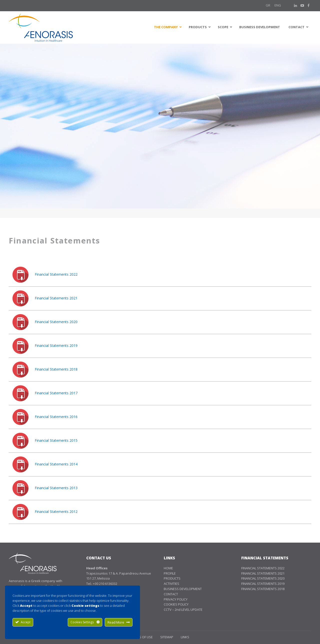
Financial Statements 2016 (56, 417)
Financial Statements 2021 (56, 298)
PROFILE (170, 573)
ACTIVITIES (171, 584)
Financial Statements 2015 (56, 440)
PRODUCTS (172, 578)
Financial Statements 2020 (56, 322)
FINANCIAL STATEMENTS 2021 (263, 573)
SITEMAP (167, 637)
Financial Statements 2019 (56, 345)
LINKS (185, 637)
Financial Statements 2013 (56, 488)
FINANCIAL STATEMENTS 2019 (263, 584)
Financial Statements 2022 (56, 274)
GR (268, 5)
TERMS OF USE (142, 637)
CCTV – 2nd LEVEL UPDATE (183, 610)
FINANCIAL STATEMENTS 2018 (263, 589)
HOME (168, 568)
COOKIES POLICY (176, 604)
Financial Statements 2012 (56, 512)
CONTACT (171, 594)
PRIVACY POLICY (176, 599)
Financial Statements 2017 (56, 393)
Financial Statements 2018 (56, 369)
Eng (278, 5)
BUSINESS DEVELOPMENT (183, 589)
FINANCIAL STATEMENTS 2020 (263, 578)
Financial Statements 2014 (56, 464)
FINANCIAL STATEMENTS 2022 (263, 568)
